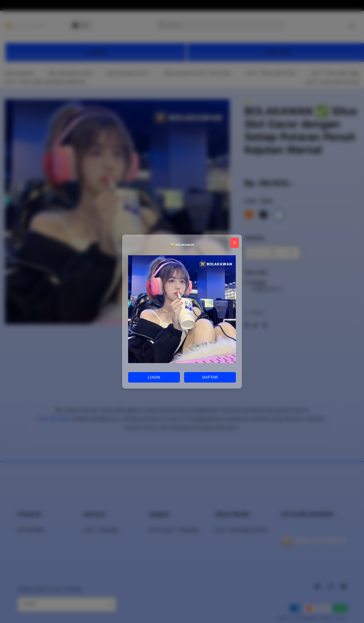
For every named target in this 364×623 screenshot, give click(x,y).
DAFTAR (210, 377)
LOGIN (154, 377)
